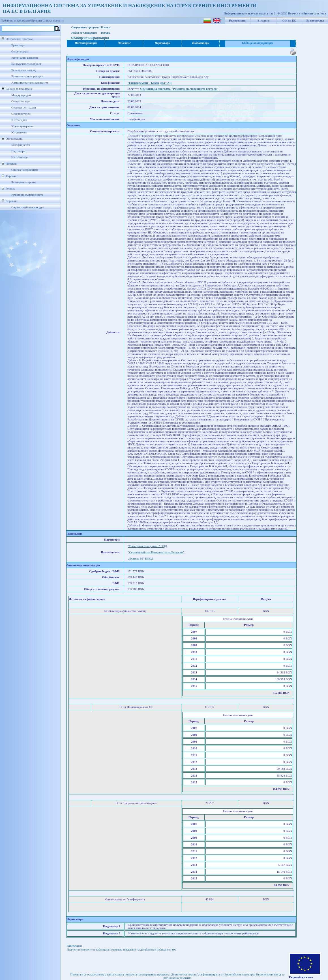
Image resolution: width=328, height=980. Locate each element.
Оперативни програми (20, 39)
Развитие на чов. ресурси (27, 76)
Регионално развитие (25, 58)
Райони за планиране (19, 89)
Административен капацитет (30, 83)
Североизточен (21, 114)
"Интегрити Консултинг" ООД (147, 546)
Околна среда (20, 51)
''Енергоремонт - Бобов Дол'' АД (149, 83)
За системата (315, 21)
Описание (124, 43)
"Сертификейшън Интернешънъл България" (156, 552)
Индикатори (201, 43)
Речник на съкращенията (27, 195)
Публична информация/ (16, 21)
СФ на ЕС (289, 21)
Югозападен (19, 120)
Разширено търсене (24, 182)
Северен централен (24, 108)
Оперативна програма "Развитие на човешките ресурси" (179, 89)
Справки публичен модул (27, 207)
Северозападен (21, 101)
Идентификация (86, 43)
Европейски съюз (301, 977)
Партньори (18, 151)
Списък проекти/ (53, 21)
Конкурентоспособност (26, 64)
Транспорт (18, 45)
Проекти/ (37, 21)
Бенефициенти (21, 145)
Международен (21, 95)
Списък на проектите (25, 170)
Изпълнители (20, 157)
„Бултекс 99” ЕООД (141, 559)
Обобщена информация (258, 43)
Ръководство (238, 21)
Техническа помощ (23, 70)
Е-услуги (264, 21)
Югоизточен (19, 132)
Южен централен (22, 126)
